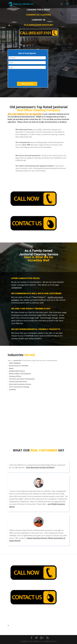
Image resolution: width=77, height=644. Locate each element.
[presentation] (24, 75)
